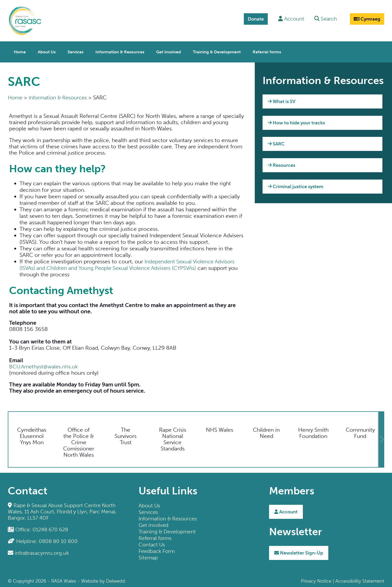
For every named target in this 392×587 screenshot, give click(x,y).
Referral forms (156, 536)
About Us (150, 504)
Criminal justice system (295, 185)
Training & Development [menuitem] (217, 51)
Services (149, 510)
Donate (252, 19)
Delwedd (116, 579)
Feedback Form (158, 549)
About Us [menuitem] (47, 51)
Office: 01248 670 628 (44, 528)
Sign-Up (299, 551)
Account (286, 511)
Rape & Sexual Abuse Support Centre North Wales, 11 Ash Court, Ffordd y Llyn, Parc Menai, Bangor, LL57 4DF (64, 510)
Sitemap (149, 556)
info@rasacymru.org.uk (43, 551)
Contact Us (152, 543)
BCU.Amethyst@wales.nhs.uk (45, 365)
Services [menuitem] (76, 51)
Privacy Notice (316, 579)
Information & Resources (60, 96)
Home (16, 96)
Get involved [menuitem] (169, 51)
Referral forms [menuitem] (267, 51)
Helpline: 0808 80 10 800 (48, 540)
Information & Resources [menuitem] (120, 51)
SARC (276, 143)
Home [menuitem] (20, 51)
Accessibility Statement (360, 579)
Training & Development (168, 530)
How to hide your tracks (296, 121)
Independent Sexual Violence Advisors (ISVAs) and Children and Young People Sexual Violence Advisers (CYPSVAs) (129, 263)
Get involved (154, 523)
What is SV (282, 100)
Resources (282, 164)
